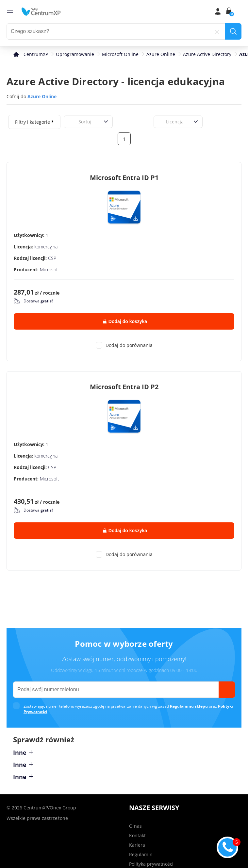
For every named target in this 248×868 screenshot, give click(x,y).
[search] (233, 31)
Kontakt (137, 835)
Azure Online (161, 54)
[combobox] (71, 122)
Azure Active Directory (207, 54)
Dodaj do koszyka (125, 321)
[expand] (53, 121)
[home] (41, 11)
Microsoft (50, 270)
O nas (135, 826)
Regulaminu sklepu (189, 706)
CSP (52, 258)
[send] (227, 690)
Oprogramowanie (75, 54)
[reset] (217, 31)
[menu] (10, 11)
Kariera (137, 845)
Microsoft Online (120, 54)
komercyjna (46, 247)
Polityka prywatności (151, 864)
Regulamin (141, 854)
